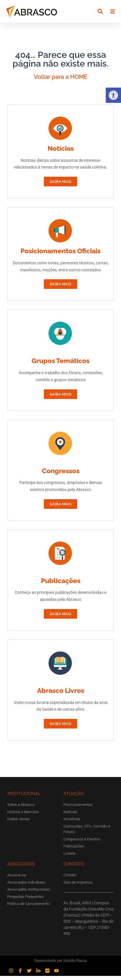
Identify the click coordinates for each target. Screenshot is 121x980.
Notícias (61, 153)
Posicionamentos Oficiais (61, 255)
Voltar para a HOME (61, 81)
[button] (113, 95)
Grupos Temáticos (61, 365)
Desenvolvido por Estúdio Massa (61, 965)
